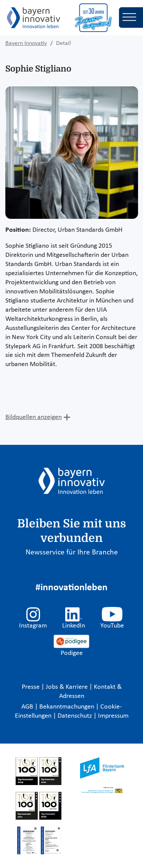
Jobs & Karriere (67, 687)
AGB (28, 707)
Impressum (113, 716)
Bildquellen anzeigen (34, 417)
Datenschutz (76, 716)
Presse (31, 687)
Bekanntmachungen (67, 707)
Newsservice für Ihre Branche (72, 553)
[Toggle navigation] (131, 18)
